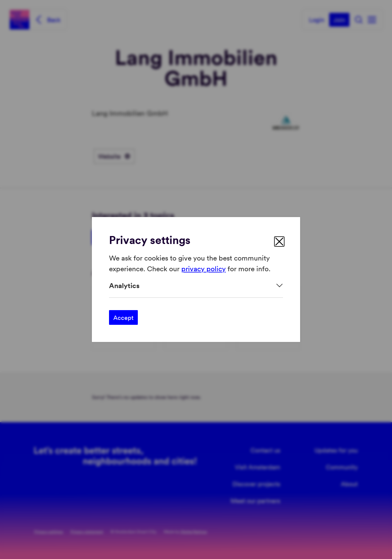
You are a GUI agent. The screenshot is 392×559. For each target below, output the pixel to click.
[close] (279, 242)
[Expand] (196, 285)
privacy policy (204, 268)
